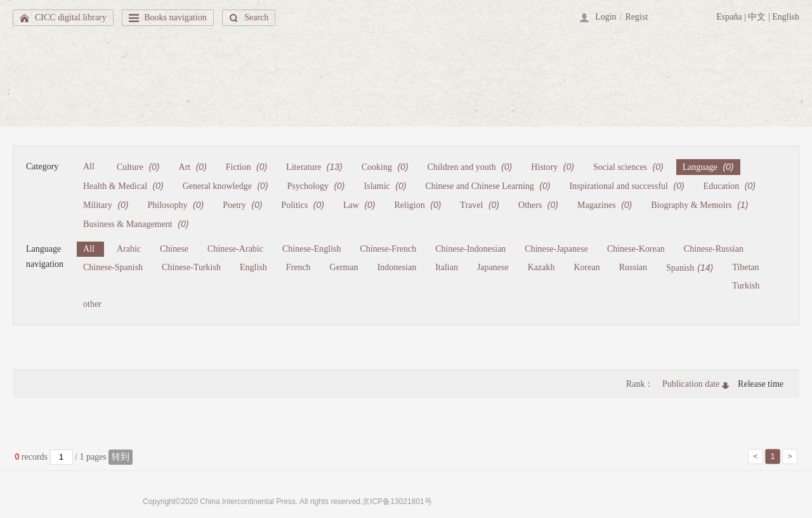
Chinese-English (312, 249)
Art (193, 167)
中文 (757, 17)
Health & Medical (123, 186)
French (298, 267)
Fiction (246, 167)
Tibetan (745, 267)
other (92, 304)
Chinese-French (389, 249)
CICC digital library (71, 17)
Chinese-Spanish (113, 267)
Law (359, 205)
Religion (418, 205)
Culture (138, 167)
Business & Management (136, 224)
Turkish (746, 286)
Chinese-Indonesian (470, 249)
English (786, 17)
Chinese (174, 249)
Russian (633, 267)
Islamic (385, 186)
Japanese (493, 267)
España (729, 17)
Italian (447, 267)
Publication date (691, 384)
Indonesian (397, 267)
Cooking (385, 167)
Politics (303, 205)
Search (256, 17)
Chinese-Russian (714, 249)
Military (106, 205)
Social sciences (628, 167)
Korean (586, 267)
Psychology (316, 186)
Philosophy (176, 205)
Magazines (605, 205)
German (344, 267)
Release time (761, 384)
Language (708, 167)
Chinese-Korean (636, 249)
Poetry (242, 205)
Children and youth (470, 167)
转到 (121, 457)
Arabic (129, 249)
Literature (314, 167)
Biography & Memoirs (699, 205)
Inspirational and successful (626, 186)
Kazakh (541, 267)
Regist (637, 17)
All (89, 166)
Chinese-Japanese (556, 249)
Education (730, 186)
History (553, 167)
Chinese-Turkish (191, 267)
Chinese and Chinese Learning (488, 186)
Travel (480, 205)
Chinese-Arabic (235, 249)
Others (538, 205)
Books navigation (175, 17)
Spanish (690, 268)
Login (606, 17)
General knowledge (226, 186)
